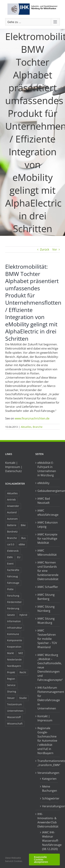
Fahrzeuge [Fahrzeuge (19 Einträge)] (13, 583)
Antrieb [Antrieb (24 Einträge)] (11, 500)
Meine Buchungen (49, 789)
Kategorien (49, 779)
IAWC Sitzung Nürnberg (46, 609)
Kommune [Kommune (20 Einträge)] (13, 634)
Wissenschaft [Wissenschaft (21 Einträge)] (15, 724)
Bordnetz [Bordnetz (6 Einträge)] (12, 532)
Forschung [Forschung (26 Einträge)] (13, 596)
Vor (55, 249)
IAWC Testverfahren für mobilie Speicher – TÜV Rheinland (47, 639)
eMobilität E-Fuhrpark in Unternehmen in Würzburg (47, 469)
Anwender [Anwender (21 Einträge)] (13, 506)
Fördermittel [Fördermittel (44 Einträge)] (14, 602)
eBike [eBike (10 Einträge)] (22, 544)
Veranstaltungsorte (49, 806)
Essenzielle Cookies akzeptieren (41, 859)
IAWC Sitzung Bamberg (46, 597)
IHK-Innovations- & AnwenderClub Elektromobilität (48, 820)
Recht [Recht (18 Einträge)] (23, 672)
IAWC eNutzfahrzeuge (48, 513)
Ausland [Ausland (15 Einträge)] (12, 512)
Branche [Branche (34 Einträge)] (12, 538)
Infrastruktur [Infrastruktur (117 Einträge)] (15, 628)
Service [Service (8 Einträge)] (11, 685)
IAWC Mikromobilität (47, 553)
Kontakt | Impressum (45, 718)
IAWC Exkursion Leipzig (48, 525)
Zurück (45, 249)
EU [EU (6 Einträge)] (19, 557)
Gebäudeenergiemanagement (48, 491)
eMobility (43, 483)
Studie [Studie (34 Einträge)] (23, 698)
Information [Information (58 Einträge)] (14, 621)
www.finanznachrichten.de (32, 418)
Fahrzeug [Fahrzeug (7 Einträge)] (12, 576)
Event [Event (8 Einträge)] (10, 564)
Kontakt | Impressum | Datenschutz (14, 467)
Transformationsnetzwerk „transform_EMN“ (48, 763)
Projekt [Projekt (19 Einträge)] (11, 672)
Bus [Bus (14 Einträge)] (23, 538)
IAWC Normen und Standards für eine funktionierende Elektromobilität (48, 571)
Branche (38, 427)
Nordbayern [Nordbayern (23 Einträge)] (14, 666)
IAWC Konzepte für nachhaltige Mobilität (47, 539)
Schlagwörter (49, 798)
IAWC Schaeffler (48, 587)
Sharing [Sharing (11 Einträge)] (12, 692)
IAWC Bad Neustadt (44, 501)
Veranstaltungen (48, 773)
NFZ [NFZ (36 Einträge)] (21, 653)
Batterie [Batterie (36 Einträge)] (12, 525)
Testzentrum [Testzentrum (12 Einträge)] (14, 704)
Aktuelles (26, 427)
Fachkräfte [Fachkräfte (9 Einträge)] (13, 570)
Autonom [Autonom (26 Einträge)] (12, 519)
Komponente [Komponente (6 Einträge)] (15, 640)
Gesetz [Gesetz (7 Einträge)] (11, 615)
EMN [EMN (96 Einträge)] (10, 557)
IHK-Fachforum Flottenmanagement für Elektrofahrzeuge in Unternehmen (48, 698)
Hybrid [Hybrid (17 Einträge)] (23, 615)
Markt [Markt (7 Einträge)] (10, 653)
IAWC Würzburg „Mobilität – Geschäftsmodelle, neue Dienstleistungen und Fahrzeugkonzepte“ (48, 667)
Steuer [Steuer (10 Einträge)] (11, 698)
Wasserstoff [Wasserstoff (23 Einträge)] (14, 717)
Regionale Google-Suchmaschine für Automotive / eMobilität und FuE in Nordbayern (47, 741)
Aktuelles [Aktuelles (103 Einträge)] (12, 493)
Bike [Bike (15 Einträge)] (23, 525)
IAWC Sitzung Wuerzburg (46, 621)
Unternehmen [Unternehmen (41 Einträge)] (15, 711)
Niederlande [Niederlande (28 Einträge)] (14, 659)
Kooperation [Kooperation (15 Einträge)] (14, 647)
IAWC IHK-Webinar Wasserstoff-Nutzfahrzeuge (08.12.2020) (49, 841)
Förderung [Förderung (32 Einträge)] (13, 608)
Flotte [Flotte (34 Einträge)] (10, 589)
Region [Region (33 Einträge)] (11, 679)
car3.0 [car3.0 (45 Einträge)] (11, 544)
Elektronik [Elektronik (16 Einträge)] (13, 551)
